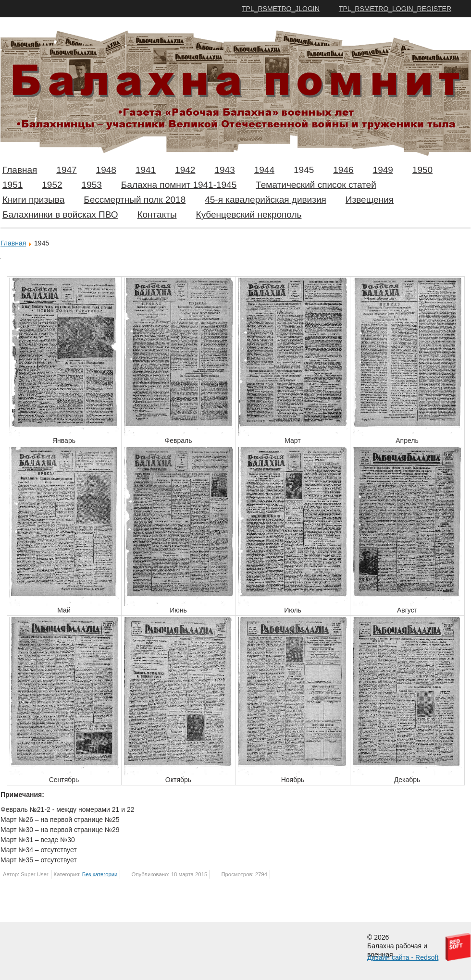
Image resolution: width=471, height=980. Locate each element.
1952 (52, 185)
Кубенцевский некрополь (249, 214)
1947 (66, 170)
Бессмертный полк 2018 (135, 200)
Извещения (370, 200)
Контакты (157, 214)
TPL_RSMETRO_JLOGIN (281, 9)
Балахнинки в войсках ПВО (60, 214)
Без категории (100, 874)
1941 (146, 170)
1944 (264, 170)
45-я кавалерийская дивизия (266, 200)
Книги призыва (33, 200)
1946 (343, 170)
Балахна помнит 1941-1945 (179, 185)
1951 (12, 185)
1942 (185, 170)
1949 (383, 170)
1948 (106, 170)
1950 (422, 170)
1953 (92, 185)
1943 (224, 170)
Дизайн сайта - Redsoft (403, 957)
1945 (304, 170)
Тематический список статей (316, 185)
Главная (20, 170)
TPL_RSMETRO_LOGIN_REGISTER (395, 9)
